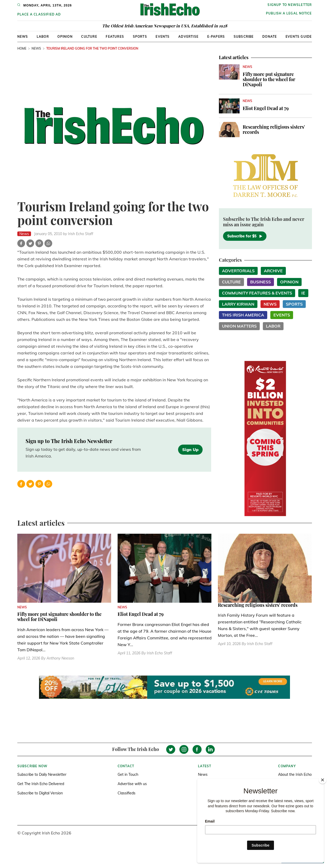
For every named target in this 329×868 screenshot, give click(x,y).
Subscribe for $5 (245, 236)
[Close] (323, 780)
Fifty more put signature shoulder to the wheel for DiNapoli (269, 79)
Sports (140, 37)
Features (115, 37)
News (23, 37)
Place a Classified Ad (39, 14)
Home (22, 48)
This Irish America (243, 315)
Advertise (188, 37)
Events (163, 37)
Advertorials (238, 271)
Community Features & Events (257, 293)
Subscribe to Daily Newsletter (42, 774)
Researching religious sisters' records (274, 129)
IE (303, 293)
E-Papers (216, 37)
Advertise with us (132, 784)
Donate (270, 37)
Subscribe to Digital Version (40, 793)
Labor (43, 37)
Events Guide (299, 37)
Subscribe (244, 37)
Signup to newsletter (290, 5)
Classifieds (127, 793)
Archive (273, 271)
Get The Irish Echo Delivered (41, 784)
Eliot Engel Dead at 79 (266, 108)
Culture (89, 37)
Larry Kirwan (238, 304)
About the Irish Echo (295, 774)
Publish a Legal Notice (289, 13)
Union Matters (239, 326)
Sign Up (190, 450)
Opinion (65, 37)
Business (261, 282)
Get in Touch (128, 774)
